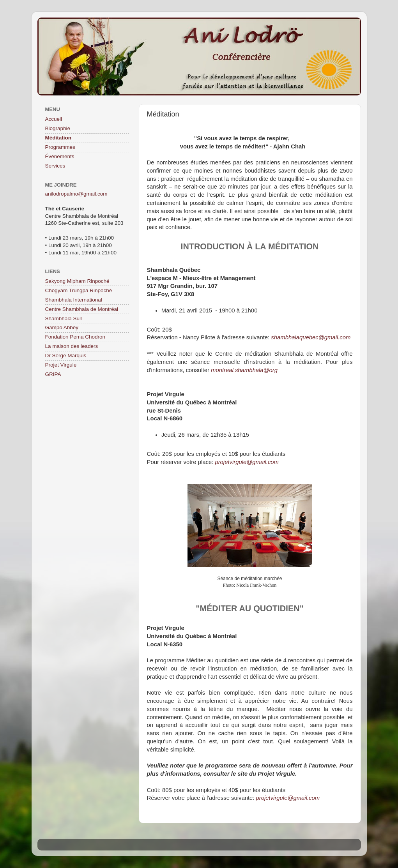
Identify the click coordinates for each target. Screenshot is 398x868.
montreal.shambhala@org (244, 370)
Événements (60, 156)
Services (55, 166)
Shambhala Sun (64, 318)
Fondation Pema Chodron (75, 337)
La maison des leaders (72, 346)
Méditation (58, 138)
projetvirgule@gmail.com (247, 462)
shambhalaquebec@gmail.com (311, 337)
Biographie (58, 128)
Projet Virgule (61, 365)
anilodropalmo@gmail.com (76, 194)
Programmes (60, 147)
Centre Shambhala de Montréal (82, 309)
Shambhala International (74, 300)
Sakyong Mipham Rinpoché (77, 281)
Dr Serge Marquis (66, 355)
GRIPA (53, 374)
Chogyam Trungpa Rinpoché (79, 290)
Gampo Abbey (62, 327)
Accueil (54, 119)
